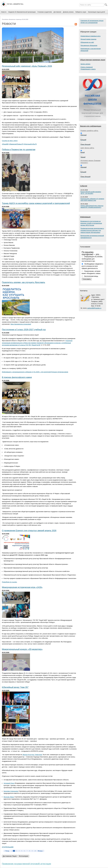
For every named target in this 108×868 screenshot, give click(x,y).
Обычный (83, 135)
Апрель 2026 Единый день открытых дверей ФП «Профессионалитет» (92, 207)
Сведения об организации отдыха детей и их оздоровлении (92, 22)
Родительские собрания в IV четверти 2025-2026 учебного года (92, 200)
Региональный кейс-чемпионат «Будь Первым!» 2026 (27, 66)
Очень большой (85, 144)
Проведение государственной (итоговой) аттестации (26, 864)
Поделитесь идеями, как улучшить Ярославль (24, 282)
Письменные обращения (89, 45)
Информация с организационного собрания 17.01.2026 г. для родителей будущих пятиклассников (35, 372)
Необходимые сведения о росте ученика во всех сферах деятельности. (92, 266)
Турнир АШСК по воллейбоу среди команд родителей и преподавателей (36, 203)
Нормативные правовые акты (90, 36)
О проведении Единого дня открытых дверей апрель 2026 (29, 531)
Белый (83, 152)
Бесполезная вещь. (91, 276)
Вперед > (41, 851)
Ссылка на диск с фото (10, 141)
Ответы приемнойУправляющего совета (88, 68)
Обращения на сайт (87, 42)
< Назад (7, 851)
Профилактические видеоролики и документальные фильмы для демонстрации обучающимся (92, 230)
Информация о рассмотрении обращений (91, 50)
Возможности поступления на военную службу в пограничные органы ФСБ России (91, 223)
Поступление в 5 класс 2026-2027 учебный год (24, 330)
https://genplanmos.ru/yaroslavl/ (21, 324)
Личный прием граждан (88, 39)
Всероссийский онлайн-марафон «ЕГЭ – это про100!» (91, 193)
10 (35, 851)
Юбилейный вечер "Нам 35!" (15, 687)
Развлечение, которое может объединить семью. (91, 272)
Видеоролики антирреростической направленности (92, 237)
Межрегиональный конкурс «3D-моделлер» (22, 649)
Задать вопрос (85, 64)
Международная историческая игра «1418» (22, 587)
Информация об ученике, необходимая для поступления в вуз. (92, 259)
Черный (83, 157)
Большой (83, 140)
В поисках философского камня (17, 377)
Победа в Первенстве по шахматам (19, 150)
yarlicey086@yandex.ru (94, 308)
